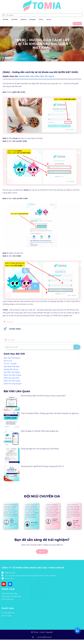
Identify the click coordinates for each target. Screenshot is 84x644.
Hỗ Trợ (41, 19)
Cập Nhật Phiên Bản (12, 366)
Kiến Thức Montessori (12, 358)
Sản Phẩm (15, 19)
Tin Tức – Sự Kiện (10, 364)
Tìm (77, 347)
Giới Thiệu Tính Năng (12, 372)
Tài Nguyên (32, 19)
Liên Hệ (49, 19)
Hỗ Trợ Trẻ (8, 361)
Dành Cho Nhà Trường (12, 375)
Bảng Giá (24, 19)
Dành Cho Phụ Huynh (12, 381)
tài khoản (10, 322)
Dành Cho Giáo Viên (11, 378)
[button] (77, 24)
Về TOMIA (5, 19)
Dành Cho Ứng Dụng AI (13, 384)
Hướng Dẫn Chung (11, 369)
